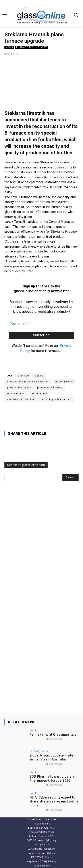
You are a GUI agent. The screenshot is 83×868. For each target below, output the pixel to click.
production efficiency (50, 388)
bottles (39, 376)
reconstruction (16, 394)
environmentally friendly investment (28, 382)
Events (33, 730)
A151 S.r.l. (50, 828)
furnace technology (31, 47)
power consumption (19, 388)
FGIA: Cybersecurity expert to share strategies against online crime (54, 801)
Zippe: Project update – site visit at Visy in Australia (51, 757)
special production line (21, 399)
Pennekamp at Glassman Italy (53, 735)
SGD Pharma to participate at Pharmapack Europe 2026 (52, 778)
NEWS (9, 47)
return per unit (39, 394)
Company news (39, 751)
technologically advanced (56, 399)
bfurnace (23, 376)
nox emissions (64, 382)
